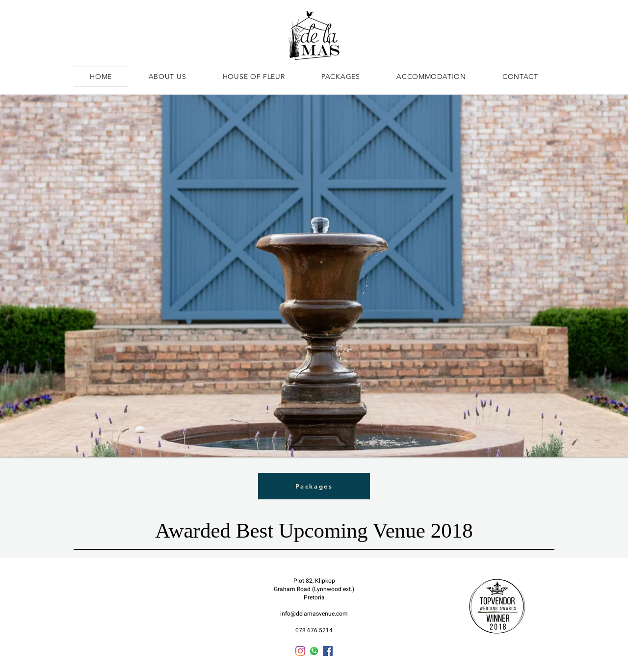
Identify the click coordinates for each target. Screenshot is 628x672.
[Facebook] (328, 651)
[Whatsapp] (314, 651)
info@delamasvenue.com (314, 614)
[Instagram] (300, 651)
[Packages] (314, 486)
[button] (314, 276)
